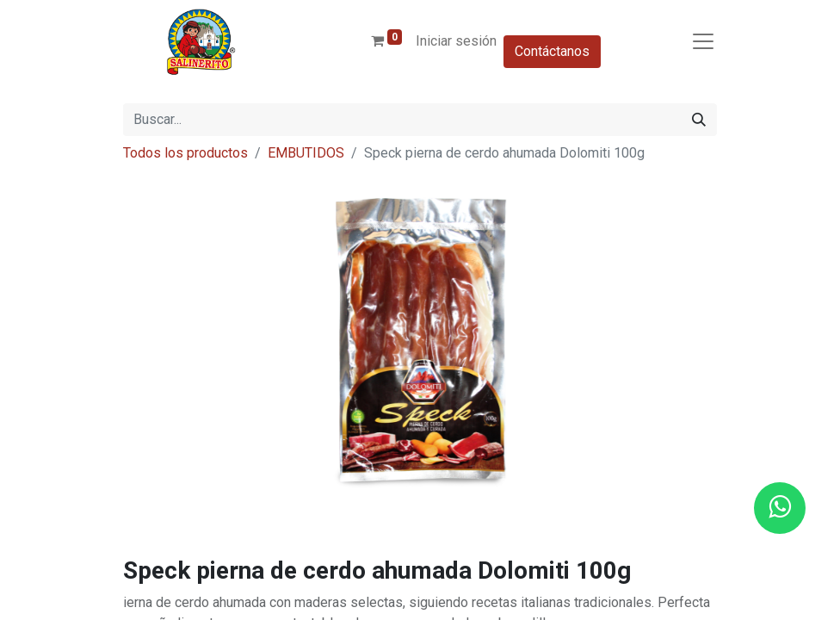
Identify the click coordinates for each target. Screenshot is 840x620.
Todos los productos (185, 153)
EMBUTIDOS (306, 153)
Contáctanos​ (552, 51)
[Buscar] (699, 120)
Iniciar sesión (456, 41)
